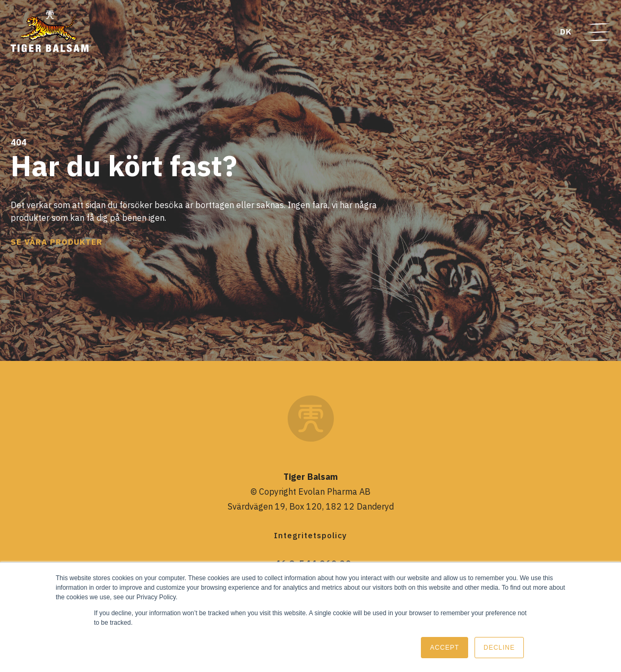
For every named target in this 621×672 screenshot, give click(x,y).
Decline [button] (499, 648)
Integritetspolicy (310, 535)
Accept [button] (445, 648)
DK (566, 32)
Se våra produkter (57, 242)
